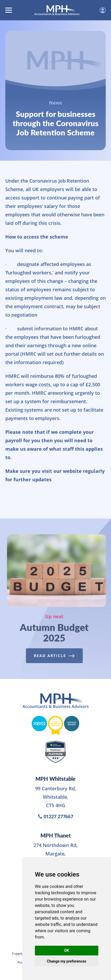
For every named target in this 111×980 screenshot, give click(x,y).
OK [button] (67, 950)
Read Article (53, 656)
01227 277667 (56, 816)
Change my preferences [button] (66, 961)
